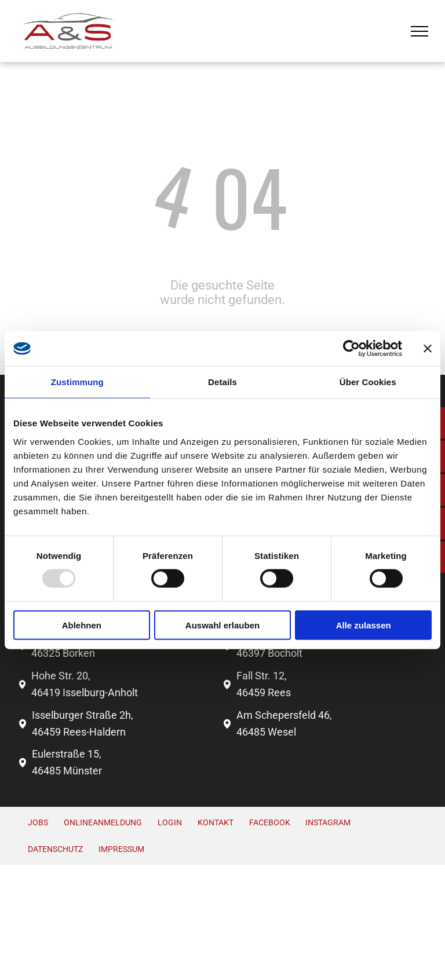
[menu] (420, 31)
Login (170, 822)
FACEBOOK (270, 822)
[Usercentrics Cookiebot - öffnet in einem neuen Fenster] (351, 349)
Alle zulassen (364, 625)
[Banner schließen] (428, 349)
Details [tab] (222, 382)
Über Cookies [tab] (368, 382)
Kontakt (216, 822)
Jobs (38, 822)
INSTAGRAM (328, 822)
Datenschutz (55, 849)
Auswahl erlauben (222, 625)
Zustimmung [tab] (77, 382)
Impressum (121, 849)
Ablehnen (82, 625)
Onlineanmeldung (103, 822)
